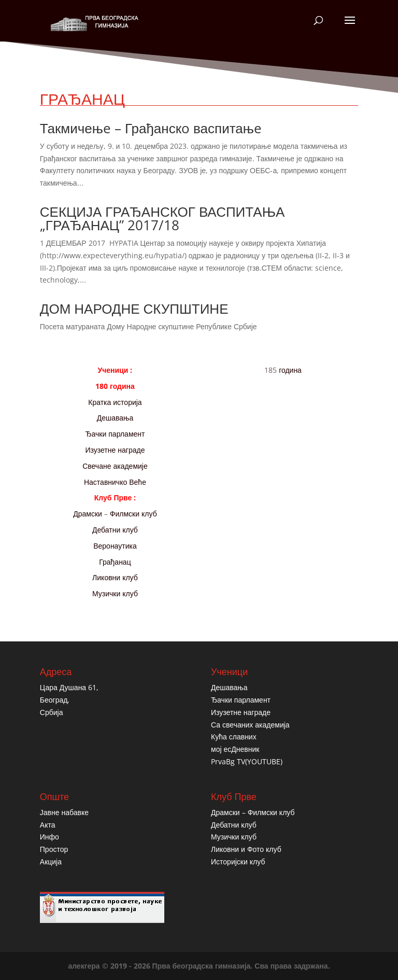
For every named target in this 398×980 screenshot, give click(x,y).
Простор (54, 849)
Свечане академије (115, 466)
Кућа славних (234, 737)
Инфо (49, 837)
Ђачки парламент (115, 434)
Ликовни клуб (115, 577)
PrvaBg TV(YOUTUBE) (247, 761)
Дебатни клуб (115, 530)
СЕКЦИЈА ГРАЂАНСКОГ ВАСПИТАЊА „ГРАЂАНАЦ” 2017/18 (162, 218)
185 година (283, 370)
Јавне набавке (64, 812)
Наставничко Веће (115, 482)
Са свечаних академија (250, 725)
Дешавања (115, 418)
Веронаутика (115, 546)
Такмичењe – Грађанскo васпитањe (151, 128)
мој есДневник (235, 749)
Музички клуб (115, 593)
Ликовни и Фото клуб (246, 849)
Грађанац (115, 562)
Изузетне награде (115, 450)
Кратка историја (115, 402)
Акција (51, 862)
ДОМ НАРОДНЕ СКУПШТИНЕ (134, 309)
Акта (48, 825)
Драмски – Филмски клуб (115, 514)
